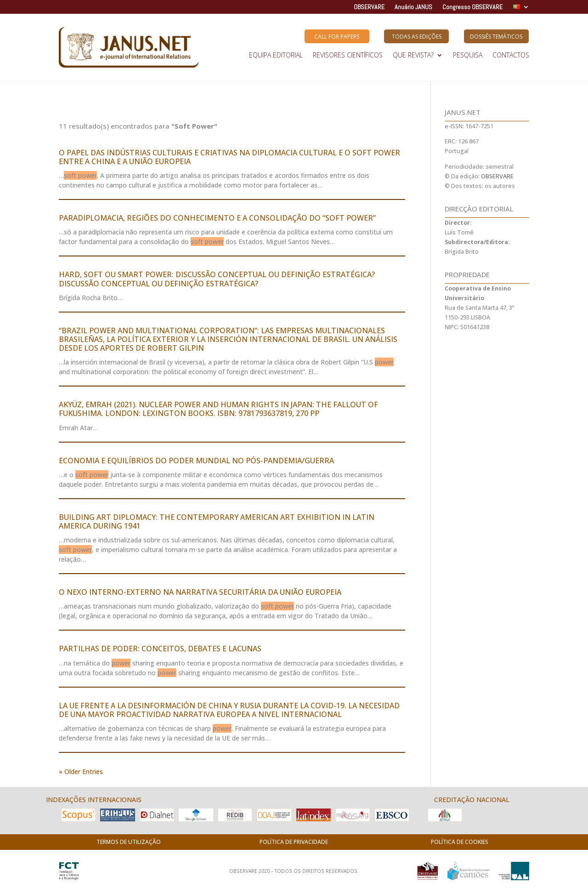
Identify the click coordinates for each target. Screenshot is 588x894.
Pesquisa (468, 56)
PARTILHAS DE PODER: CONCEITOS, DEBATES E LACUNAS (160, 649)
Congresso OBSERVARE (472, 7)
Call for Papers (337, 37)
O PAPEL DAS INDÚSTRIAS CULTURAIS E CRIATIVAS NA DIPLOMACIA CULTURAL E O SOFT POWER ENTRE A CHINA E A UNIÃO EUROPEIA (229, 157)
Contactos (511, 56)
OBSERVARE (369, 7)
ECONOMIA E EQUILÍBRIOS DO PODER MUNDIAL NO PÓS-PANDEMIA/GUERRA (196, 461)
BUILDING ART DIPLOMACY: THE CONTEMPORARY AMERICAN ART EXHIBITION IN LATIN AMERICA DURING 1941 (217, 521)
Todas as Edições (417, 37)
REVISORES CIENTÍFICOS (348, 56)
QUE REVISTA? (413, 56)
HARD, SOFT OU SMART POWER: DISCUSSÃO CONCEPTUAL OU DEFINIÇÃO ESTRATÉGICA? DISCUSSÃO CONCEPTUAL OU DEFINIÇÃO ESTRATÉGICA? (217, 279)
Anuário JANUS (413, 7)
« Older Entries (81, 772)
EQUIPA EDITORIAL (276, 56)
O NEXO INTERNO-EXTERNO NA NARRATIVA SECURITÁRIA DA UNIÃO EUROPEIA (200, 592)
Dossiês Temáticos (496, 37)
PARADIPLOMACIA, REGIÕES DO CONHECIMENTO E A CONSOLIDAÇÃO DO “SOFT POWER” (217, 218)
